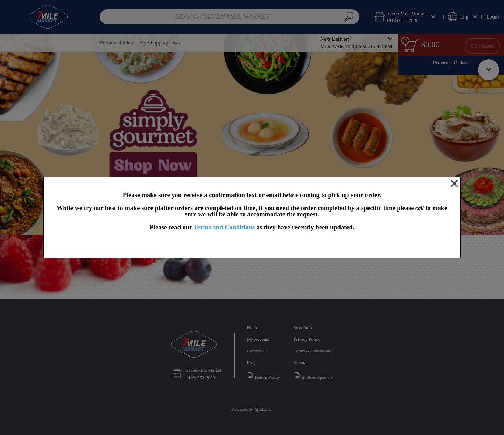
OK (252, 245)
